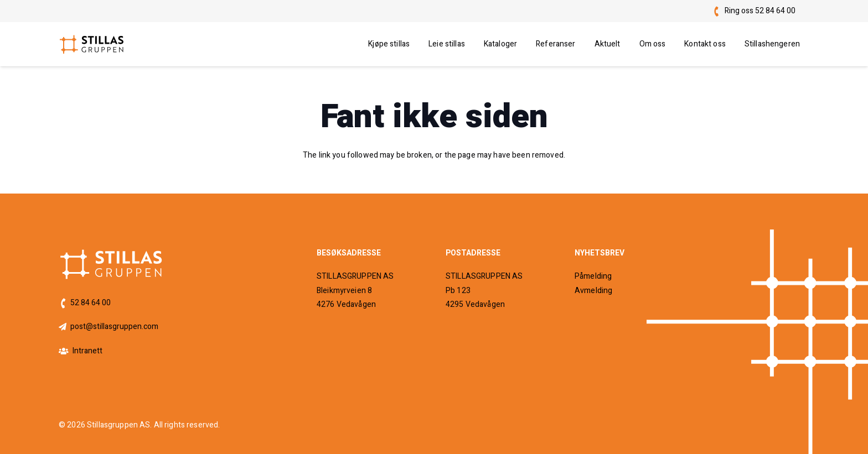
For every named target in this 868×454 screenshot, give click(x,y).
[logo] (92, 45)
